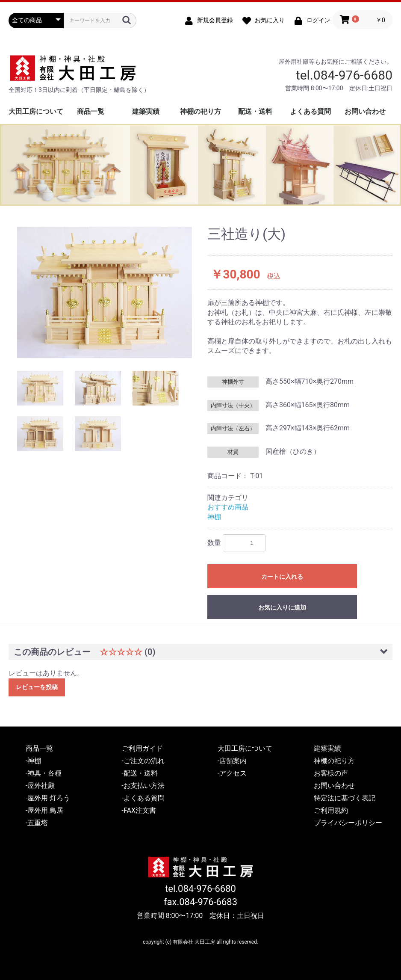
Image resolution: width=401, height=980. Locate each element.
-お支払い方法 (143, 786)
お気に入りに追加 (282, 607)
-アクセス (232, 773)
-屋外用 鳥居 (44, 810)
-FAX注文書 (139, 810)
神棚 (214, 517)
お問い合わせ (365, 111)
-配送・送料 (140, 773)
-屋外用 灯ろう (48, 798)
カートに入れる (282, 577)
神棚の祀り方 (200, 111)
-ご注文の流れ (143, 761)
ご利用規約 (331, 810)
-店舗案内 (232, 761)
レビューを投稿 (37, 687)
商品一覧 (91, 111)
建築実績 (146, 111)
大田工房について (36, 111)
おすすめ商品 (228, 507)
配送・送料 (255, 111)
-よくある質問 (143, 798)
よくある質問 (310, 111)
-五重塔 (37, 823)
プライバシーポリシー (348, 823)
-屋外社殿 (40, 786)
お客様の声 (331, 773)
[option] (105, 292)
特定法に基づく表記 (345, 798)
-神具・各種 (44, 773)
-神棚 (33, 761)
